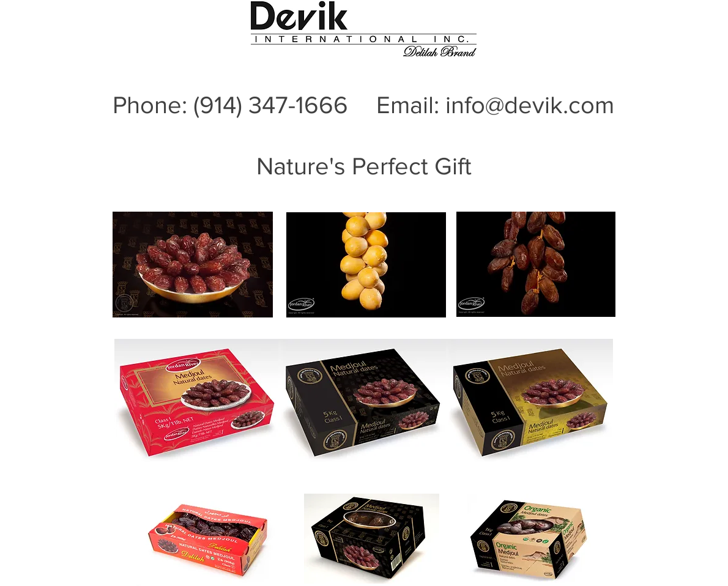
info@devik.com (530, 105)
